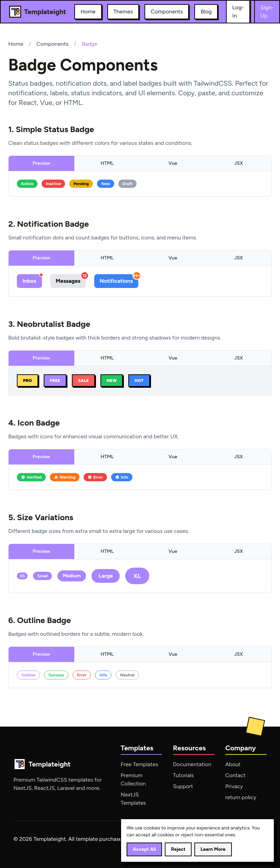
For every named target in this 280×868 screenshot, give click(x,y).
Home (88, 12)
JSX (239, 163)
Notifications (119, 279)
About (233, 764)
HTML (107, 163)
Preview (41, 163)
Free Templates (139, 764)
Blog (206, 12)
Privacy (234, 786)
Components (167, 12)
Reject (178, 849)
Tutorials (184, 775)
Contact (235, 775)
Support (183, 786)
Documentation (192, 764)
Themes (123, 12)
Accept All (144, 849)
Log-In (238, 12)
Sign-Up (267, 12)
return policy (241, 797)
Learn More (213, 849)
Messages (71, 279)
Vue (173, 163)
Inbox (32, 279)
